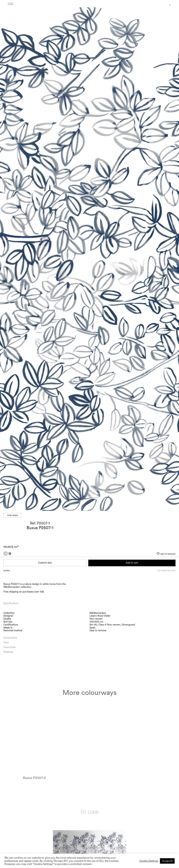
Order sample (12, 515)
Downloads (10, 647)
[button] (173, 256)
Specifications (11, 603)
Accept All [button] (167, 861)
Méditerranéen (98, 613)
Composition (10, 638)
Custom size (45, 563)
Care (6, 642)
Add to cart (132, 563)
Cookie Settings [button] (149, 861)
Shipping (8, 652)
